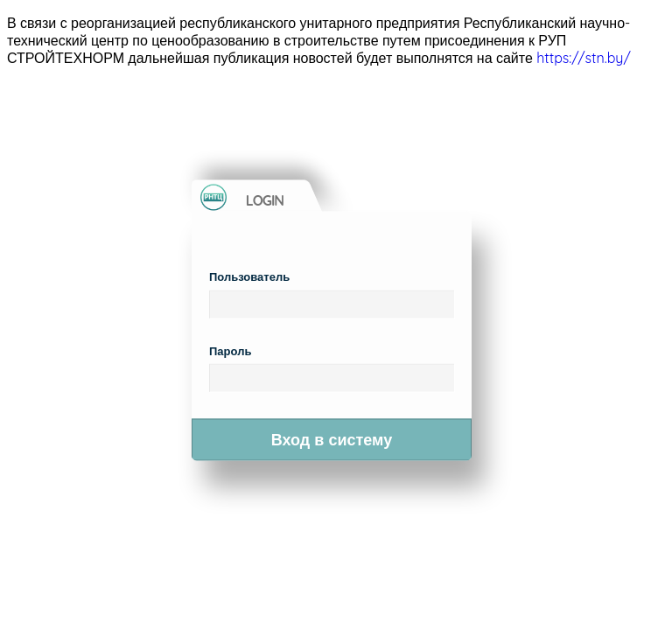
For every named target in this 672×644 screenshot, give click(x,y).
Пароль (230, 350)
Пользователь (249, 276)
